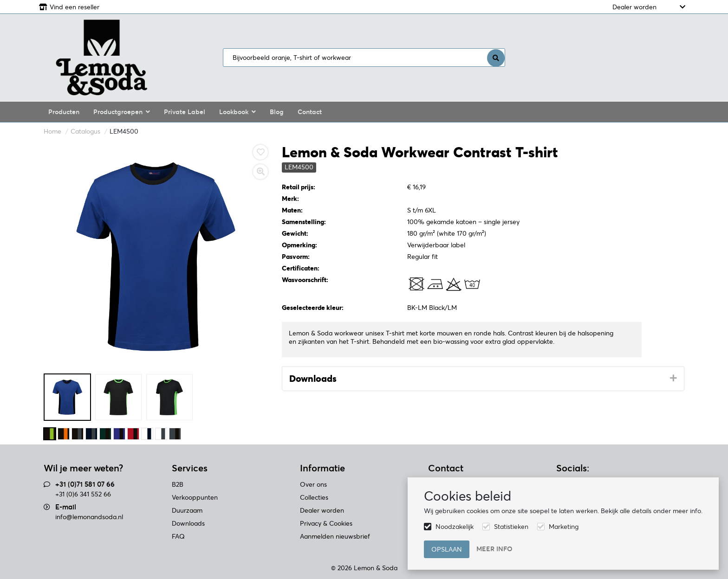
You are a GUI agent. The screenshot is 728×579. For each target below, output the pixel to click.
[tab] (483, 379)
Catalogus (85, 131)
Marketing (564, 527)
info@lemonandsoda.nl (89, 517)
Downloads (313, 379)
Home (52, 131)
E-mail (66, 507)
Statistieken (511, 527)
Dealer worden (634, 7)
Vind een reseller (75, 7)
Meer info (494, 549)
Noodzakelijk (455, 527)
